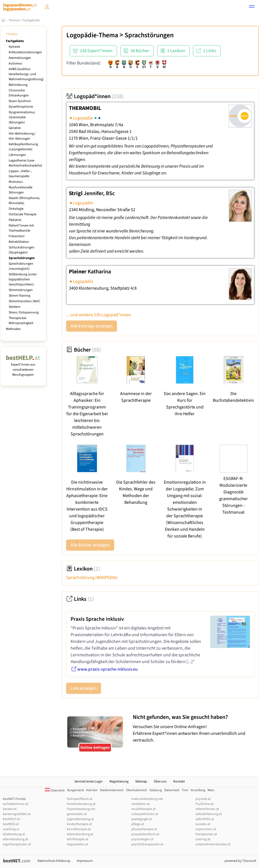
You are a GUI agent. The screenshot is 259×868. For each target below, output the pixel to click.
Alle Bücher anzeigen (90, 545)
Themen (15, 20)
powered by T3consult (240, 861)
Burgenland (76, 790)
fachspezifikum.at (80, 799)
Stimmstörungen (21, 290)
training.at (203, 839)
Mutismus (16, 182)
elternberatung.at (15, 839)
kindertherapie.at (79, 824)
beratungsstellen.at (17, 814)
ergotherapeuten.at (17, 844)
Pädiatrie (15, 220)
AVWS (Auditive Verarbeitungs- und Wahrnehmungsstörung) (26, 74)
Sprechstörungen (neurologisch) (21, 266)
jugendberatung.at (80, 819)
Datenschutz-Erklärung (54, 861)
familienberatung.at (81, 804)
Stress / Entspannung (24, 312)
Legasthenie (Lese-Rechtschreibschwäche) (25, 163)
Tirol (185, 790)
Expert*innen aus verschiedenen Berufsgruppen (23, 367)
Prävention (17, 236)
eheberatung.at (14, 834)
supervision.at (206, 829)
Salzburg (156, 790)
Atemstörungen (20, 58)
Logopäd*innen (95, 96)
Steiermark (172, 790)
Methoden (13, 329)
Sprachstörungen (22, 258)
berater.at (10, 809)
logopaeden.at (77, 844)
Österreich (55, 790)
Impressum (85, 861)
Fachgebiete (31, 20)
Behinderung (18, 85)
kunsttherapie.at (79, 829)
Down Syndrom (20, 101)
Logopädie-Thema (92, 35)
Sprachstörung (92, 578)
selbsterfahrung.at (209, 814)
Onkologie (16, 209)
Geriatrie (15, 128)
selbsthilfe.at (205, 819)
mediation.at (141, 804)
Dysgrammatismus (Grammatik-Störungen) (22, 117)
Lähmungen (17, 155)
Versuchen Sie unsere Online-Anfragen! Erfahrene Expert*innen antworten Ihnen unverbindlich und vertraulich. (194, 729)
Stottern (15, 307)
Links (80, 599)
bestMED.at (11, 824)
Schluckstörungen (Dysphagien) (22, 250)
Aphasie (14, 47)
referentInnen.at (207, 809)
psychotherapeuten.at (147, 844)
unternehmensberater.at (213, 844)
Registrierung (119, 782)
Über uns (160, 782)
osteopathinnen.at (145, 814)
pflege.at (138, 824)
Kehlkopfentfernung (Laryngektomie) (23, 147)
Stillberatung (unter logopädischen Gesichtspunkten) (23, 279)
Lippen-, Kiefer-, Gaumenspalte (20, 174)
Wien (211, 790)
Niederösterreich (112, 790)
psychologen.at (142, 839)
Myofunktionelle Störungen (21, 190)
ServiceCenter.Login (89, 782)
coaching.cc (11, 829)
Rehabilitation (19, 242)
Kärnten (92, 790)
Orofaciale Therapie (23, 214)
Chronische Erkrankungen (19, 93)
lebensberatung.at (80, 834)
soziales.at (203, 824)
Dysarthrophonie (21, 107)
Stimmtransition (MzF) (25, 301)
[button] (252, 7)
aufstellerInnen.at (16, 804)
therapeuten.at (206, 834)
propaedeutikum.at (145, 834)
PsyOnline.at (205, 804)
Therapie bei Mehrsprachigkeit (21, 321)
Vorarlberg (198, 790)
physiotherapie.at (144, 829)
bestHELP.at (11, 819)
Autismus (15, 64)
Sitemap (141, 782)
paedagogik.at (142, 819)
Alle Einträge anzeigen (92, 326)
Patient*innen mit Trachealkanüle (21, 228)
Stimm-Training (19, 296)
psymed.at (203, 799)
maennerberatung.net (147, 799)
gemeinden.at (77, 814)
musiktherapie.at (143, 809)
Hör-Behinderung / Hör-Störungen (22, 136)
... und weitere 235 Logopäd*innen (99, 315)
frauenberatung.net (81, 809)
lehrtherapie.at (78, 839)
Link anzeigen (84, 688)
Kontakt (179, 782)
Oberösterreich (137, 790)
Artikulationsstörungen (25, 52)
